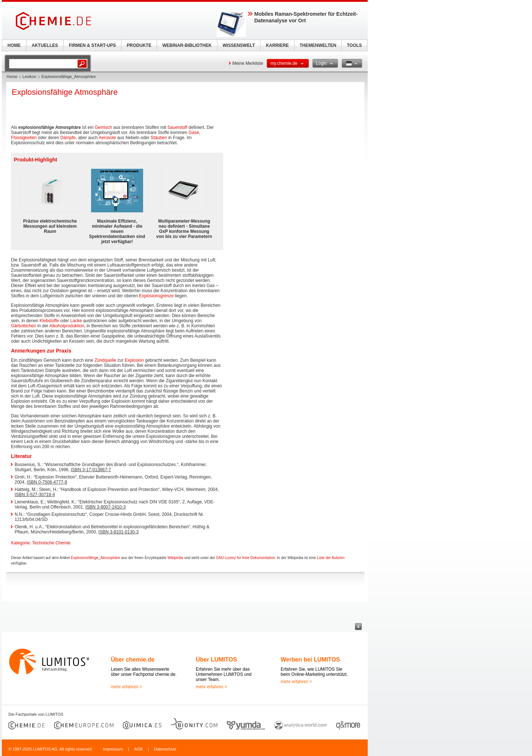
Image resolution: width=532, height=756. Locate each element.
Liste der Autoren (331, 558)
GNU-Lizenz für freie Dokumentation (245, 558)
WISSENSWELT (239, 45)
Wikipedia (175, 558)
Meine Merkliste (248, 63)
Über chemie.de (133, 660)
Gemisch (103, 127)
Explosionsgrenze (156, 296)
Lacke (76, 321)
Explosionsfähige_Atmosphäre (95, 558)
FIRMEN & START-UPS (92, 45)
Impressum (113, 749)
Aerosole (107, 138)
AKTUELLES (45, 45)
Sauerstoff (177, 127)
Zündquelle (105, 360)
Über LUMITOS (216, 660)
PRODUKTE (139, 45)
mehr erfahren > (127, 687)
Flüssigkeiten (24, 138)
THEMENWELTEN (318, 45)
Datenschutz (165, 749)
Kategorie (20, 543)
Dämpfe (68, 138)
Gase (194, 133)
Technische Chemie (51, 543)
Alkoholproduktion (67, 326)
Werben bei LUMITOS (310, 660)
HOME (14, 45)
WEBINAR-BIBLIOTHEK (187, 45)
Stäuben (159, 138)
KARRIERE (278, 45)
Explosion (134, 360)
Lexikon (29, 77)
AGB (138, 749)
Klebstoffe (49, 321)
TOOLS (354, 45)
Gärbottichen (24, 326)
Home (12, 77)
